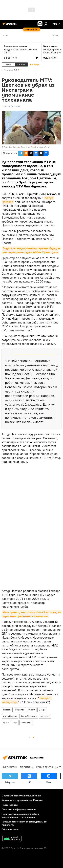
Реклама (38, 800)
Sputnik (7, 147)
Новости (7, 710)
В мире (42, 710)
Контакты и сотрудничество (17, 800)
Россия (32, 710)
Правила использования (27, 796)
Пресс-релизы (10, 805)
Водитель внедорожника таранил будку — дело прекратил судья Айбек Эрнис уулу (31, 250)
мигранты (45, 716)
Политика (26, 767)
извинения (26, 722)
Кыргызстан (9, 767)
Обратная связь (10, 829)
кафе (15, 722)
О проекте (7, 796)
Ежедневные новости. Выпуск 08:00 (20, 51)
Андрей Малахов (29, 716)
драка (6, 722)
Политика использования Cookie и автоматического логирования (20, 816)
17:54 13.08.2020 (11, 106)
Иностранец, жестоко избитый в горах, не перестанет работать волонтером (32, 614)
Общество (20, 710)
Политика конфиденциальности (19, 809)
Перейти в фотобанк (40, 147)
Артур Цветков (10, 716)
